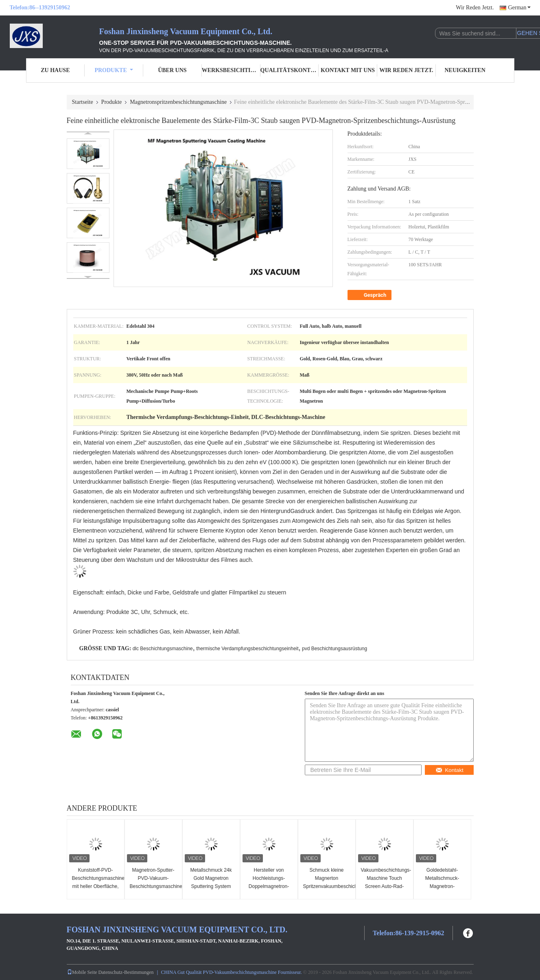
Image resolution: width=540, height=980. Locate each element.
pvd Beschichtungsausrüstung (334, 649)
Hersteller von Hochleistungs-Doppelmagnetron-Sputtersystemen (269, 882)
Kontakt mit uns (348, 70)
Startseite (83, 102)
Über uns (172, 70)
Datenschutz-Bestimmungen (126, 972)
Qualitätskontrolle (290, 70)
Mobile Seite (82, 972)
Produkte (114, 70)
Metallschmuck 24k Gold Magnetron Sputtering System (211, 878)
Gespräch (371, 295)
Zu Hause (55, 70)
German (519, 8)
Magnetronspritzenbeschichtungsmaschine (178, 102)
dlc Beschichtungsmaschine (163, 649)
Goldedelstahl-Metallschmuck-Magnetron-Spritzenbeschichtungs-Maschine (443, 886)
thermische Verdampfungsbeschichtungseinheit (247, 649)
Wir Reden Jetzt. (475, 8)
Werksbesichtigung (231, 70)
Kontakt (449, 770)
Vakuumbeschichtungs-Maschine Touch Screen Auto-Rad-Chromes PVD (386, 882)
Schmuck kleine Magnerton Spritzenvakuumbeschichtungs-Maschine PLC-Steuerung (328, 886)
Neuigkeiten (465, 70)
